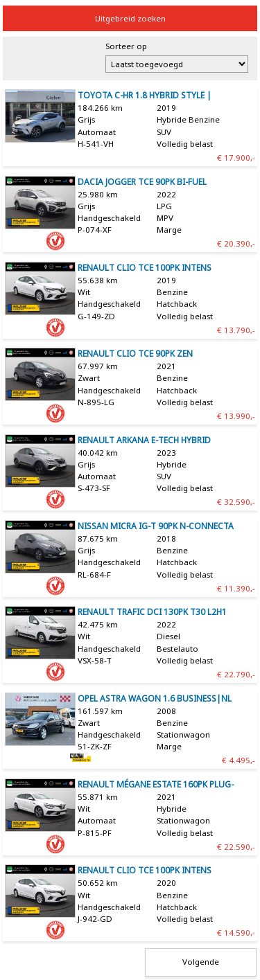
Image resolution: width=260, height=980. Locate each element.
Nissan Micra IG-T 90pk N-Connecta (156, 526)
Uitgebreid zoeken (130, 18)
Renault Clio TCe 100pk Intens (145, 268)
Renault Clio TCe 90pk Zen (135, 354)
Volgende (201, 962)
